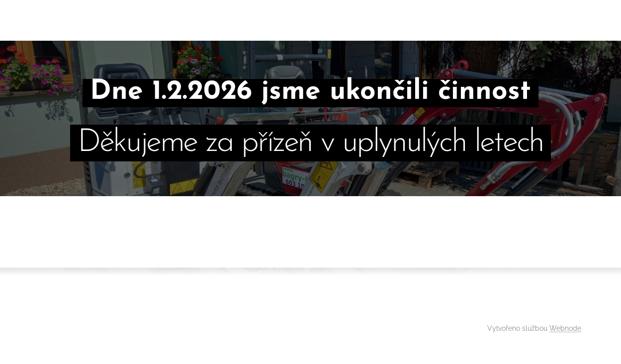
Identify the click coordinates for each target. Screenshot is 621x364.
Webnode (565, 328)
